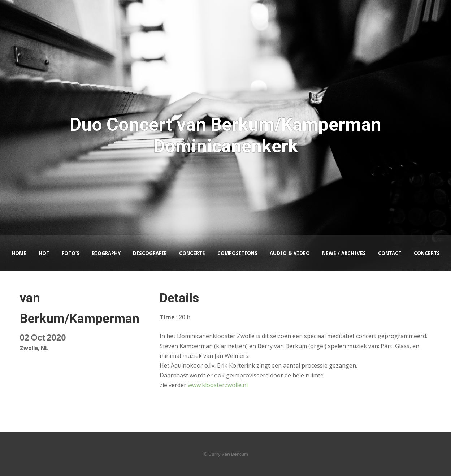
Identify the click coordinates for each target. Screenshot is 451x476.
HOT (44, 253)
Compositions (237, 253)
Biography (106, 253)
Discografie (150, 253)
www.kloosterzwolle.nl (218, 385)
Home (19, 253)
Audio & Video (290, 253)
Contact (390, 253)
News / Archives (344, 253)
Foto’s (71, 253)
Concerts (192, 253)
